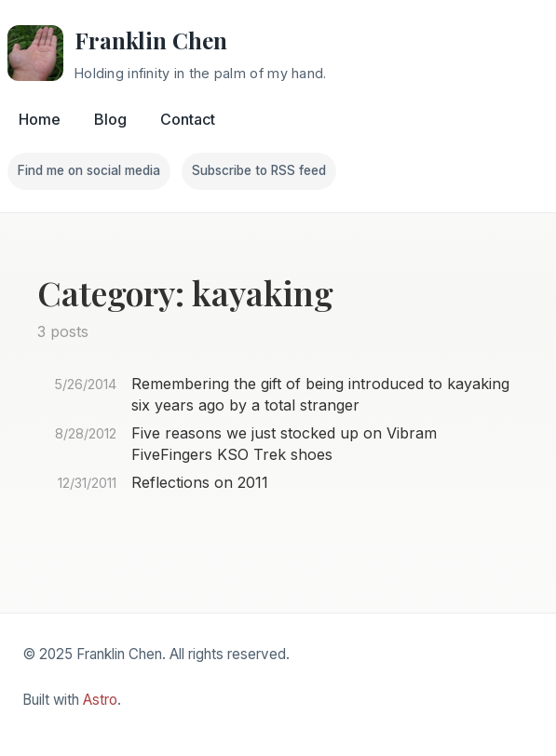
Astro (100, 700)
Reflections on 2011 (200, 482)
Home (40, 119)
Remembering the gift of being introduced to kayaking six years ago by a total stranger (320, 394)
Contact (188, 119)
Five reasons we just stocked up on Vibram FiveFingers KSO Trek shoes (284, 443)
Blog (110, 119)
